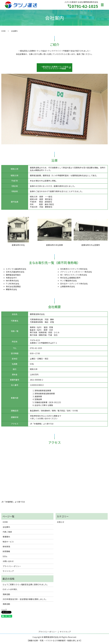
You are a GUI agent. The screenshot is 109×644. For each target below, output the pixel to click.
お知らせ (61, 522)
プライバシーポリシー (12, 566)
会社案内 (6, 527)
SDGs (5, 556)
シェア (4, 610)
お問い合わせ (8, 561)
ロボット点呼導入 (10, 589)
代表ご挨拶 (7, 532)
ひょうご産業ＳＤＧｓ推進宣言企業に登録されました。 (26, 584)
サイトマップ (8, 571)
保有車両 (6, 547)
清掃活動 (6, 594)
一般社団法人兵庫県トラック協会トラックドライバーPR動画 (54, 68)
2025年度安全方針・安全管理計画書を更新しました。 (25, 599)
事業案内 (6, 537)
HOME (3, 31)
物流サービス (8, 542)
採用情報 (6, 551)
